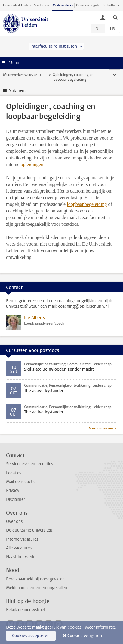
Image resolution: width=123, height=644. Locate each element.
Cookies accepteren (31, 636)
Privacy (13, 490)
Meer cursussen (101, 428)
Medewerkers (63, 5)
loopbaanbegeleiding (87, 204)
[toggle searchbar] (115, 17)
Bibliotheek (111, 5)
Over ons (14, 521)
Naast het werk (20, 557)
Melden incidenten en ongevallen (37, 588)
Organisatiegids (88, 5)
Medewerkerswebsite (20, 75)
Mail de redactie (21, 482)
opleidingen (32, 164)
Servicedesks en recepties (29, 464)
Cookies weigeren (85, 636)
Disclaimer (15, 499)
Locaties (14, 473)
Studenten (42, 5)
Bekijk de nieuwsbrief (26, 610)
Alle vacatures (19, 548)
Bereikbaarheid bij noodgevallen (35, 579)
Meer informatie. (101, 627)
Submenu (18, 91)
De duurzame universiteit (29, 530)
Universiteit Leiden (17, 5)
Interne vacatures (22, 539)
